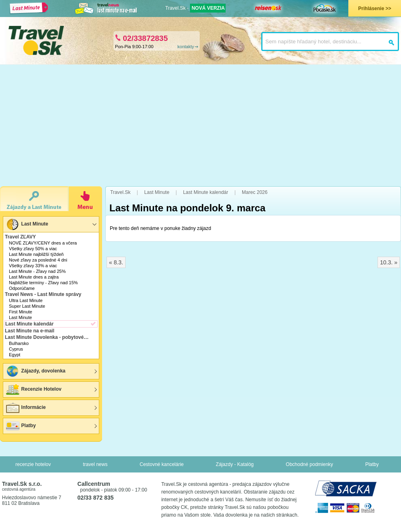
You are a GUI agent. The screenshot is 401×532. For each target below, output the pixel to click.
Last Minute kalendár (29, 324)
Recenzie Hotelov (33, 389)
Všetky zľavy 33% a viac (33, 266)
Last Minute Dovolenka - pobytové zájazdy (48, 337)
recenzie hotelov (33, 464)
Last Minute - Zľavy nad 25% (37, 271)
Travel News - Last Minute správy (43, 294)
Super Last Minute (27, 306)
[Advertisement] (201, 126)
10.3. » (389, 262)
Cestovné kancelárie (162, 464)
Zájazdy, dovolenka (35, 371)
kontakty (186, 47)
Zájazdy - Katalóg (235, 464)
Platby (20, 426)
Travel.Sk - (195, 8)
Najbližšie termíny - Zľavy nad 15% (43, 283)
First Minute (20, 312)
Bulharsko (19, 343)
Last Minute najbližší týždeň (36, 254)
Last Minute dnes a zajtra (34, 277)
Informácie (26, 408)
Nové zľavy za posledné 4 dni (38, 260)
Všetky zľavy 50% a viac (33, 249)
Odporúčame (22, 288)
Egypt (15, 355)
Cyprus (16, 349)
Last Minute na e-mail (30, 331)
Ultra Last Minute (26, 300)
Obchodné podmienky (310, 464)
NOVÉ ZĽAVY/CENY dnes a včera (43, 243)
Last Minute (27, 224)
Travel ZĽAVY (20, 237)
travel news (95, 464)
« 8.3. (116, 262)
